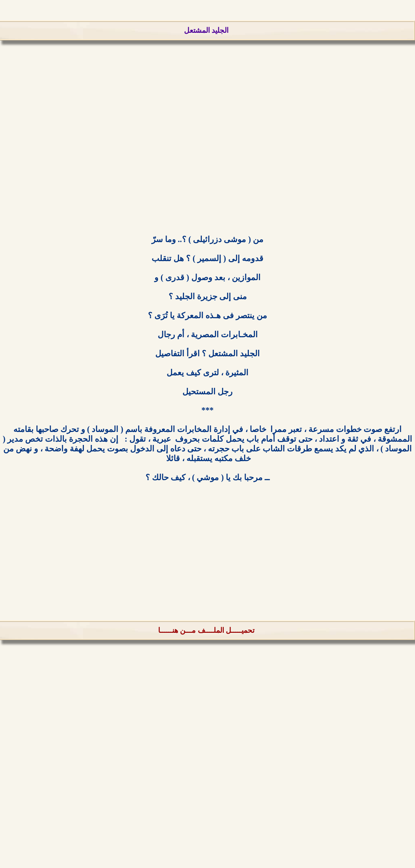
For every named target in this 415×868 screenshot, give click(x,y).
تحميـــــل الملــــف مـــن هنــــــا (206, 630)
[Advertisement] (207, 150)
